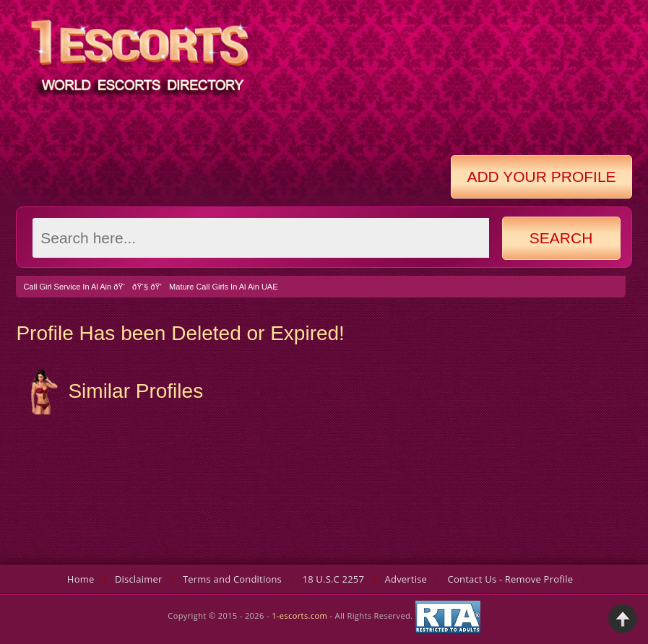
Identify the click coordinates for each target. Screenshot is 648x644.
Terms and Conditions (232, 579)
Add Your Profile (541, 177)
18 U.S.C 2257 (334, 579)
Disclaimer (139, 579)
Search (561, 238)
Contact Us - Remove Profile (511, 579)
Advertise (406, 579)
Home (81, 579)
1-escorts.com (301, 616)
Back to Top (623, 619)
